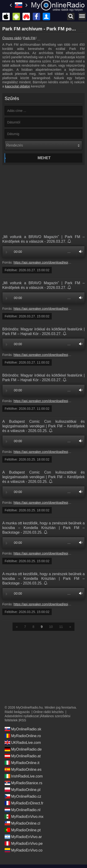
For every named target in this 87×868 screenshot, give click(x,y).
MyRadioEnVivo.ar (23, 837)
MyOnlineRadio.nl (23, 810)
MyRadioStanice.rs (23, 783)
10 (51, 627)
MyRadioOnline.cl (22, 823)
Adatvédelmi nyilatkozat (22, 716)
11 (61, 627)
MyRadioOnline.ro (23, 736)
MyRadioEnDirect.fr (24, 803)
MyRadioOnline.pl (23, 790)
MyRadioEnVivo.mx (24, 816)
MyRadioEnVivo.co (24, 850)
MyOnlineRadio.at (23, 756)
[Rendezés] (43, 145)
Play (7, 252)
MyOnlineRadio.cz (23, 796)
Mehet (44, 158)
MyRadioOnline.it (22, 763)
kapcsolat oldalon (18, 86)
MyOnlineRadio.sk (23, 729)
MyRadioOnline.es (23, 769)
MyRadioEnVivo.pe (24, 843)
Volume (80, 252)
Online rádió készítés (49, 712)
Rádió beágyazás (17, 712)
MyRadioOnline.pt (23, 830)
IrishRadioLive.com (24, 776)
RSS (23, 720)
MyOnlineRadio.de (23, 749)
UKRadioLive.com (23, 742)
